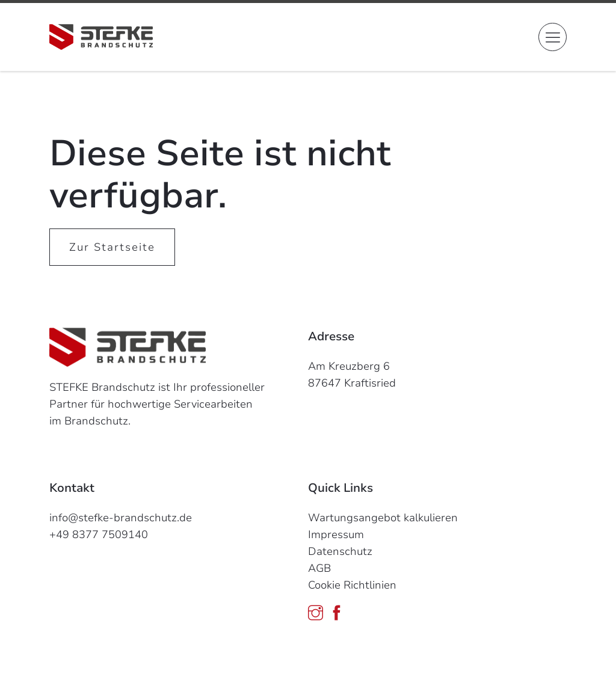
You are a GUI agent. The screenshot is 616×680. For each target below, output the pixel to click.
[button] (553, 37)
